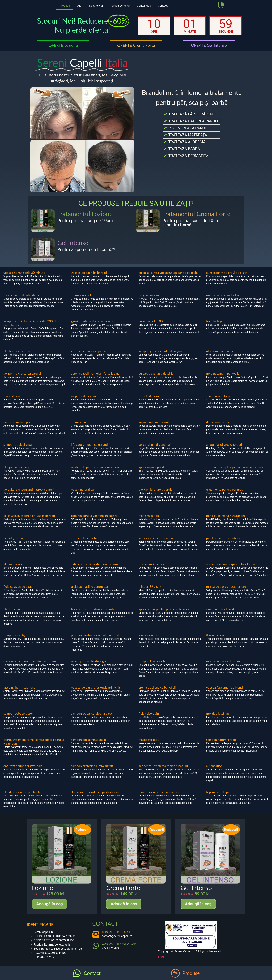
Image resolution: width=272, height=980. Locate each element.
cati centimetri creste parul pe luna (95, 564)
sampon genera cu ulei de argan (160, 351)
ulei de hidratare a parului (156, 489)
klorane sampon (14, 564)
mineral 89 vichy (150, 586)
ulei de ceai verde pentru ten (23, 792)
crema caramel (81, 295)
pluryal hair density (16, 467)
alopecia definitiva (84, 396)
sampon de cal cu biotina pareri (92, 713)
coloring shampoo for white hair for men (31, 661)
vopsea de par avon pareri (89, 351)
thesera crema (216, 635)
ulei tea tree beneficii (18, 351)
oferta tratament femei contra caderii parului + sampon (34, 741)
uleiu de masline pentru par (90, 586)
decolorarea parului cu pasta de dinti (96, 792)
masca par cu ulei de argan (89, 661)
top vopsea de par (218, 792)
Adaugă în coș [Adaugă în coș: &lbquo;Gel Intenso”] (198, 904)
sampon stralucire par (18, 444)
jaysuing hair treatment (19, 687)
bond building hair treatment (226, 516)
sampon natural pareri (221, 740)
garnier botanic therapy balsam (92, 321)
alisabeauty (214, 766)
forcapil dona (12, 396)
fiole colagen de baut (18, 586)
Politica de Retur (120, 6)
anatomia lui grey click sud (224, 444)
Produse (65, 6)
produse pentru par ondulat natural (95, 635)
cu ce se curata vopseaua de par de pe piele (168, 273)
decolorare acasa (218, 422)
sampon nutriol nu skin (222, 609)
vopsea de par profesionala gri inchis (96, 687)
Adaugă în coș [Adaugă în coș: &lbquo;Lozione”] (50, 904)
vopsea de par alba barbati (89, 273)
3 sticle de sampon (151, 396)
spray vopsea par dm (153, 467)
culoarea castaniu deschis (156, 373)
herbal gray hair (14, 538)
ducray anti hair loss (152, 564)
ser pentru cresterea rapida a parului (163, 766)
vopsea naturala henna (154, 422)
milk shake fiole (149, 516)
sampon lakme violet (153, 661)
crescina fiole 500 (151, 321)
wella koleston (148, 635)
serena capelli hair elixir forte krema (95, 373)
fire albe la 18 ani (218, 713)
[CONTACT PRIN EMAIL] (96, 934)
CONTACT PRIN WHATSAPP (120, 944)
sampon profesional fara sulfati (92, 766)
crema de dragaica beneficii (157, 687)
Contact (163, 6)
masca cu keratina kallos (223, 295)
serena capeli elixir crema (156, 538)
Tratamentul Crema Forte (196, 214)
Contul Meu (144, 6)
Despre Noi (96, 6)
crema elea (78, 422)
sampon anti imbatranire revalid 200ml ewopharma (30, 323)
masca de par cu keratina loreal (227, 586)
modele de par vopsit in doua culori (95, 467)
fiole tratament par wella (223, 373)
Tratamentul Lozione (85, 214)
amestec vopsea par (17, 422)
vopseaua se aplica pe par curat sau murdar (236, 467)
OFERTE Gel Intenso (209, 45)
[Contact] (77, 973)
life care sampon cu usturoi (89, 444)
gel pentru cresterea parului (22, 373)
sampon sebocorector (18, 713)
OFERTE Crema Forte (136, 45)
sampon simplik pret (220, 396)
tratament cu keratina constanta (93, 609)
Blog (161, 957)
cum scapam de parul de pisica (227, 273)
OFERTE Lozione (63, 45)
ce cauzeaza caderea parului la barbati (29, 516)
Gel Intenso (73, 243)
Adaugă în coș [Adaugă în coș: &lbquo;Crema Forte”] (124, 904)
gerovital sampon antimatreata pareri (29, 489)
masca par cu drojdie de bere (23, 295)
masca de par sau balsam (223, 661)
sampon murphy (14, 635)
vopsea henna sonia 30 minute (24, 273)
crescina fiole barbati (85, 538)
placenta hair (12, 609)
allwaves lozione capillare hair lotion (231, 564)
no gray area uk (149, 295)
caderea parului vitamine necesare (94, 516)
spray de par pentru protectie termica (164, 609)
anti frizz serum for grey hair (23, 766)
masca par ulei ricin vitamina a (159, 792)
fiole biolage (214, 321)
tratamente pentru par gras (225, 489)
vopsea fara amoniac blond (224, 687)
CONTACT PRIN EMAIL (116, 932)
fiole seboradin (149, 713)
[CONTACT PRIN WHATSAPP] (96, 946)
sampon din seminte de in (89, 740)
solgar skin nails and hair (155, 444)
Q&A (80, 6)
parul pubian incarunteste (224, 538)
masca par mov (149, 740)
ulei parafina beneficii (221, 351)
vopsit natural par (83, 489)
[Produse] (175, 973)
